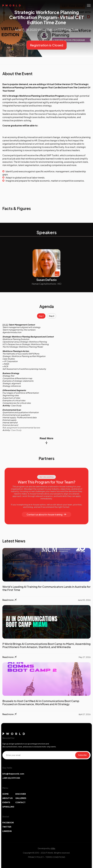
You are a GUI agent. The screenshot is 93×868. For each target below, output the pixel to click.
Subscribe (82, 755)
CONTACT (20, 802)
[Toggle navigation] (89, 5)
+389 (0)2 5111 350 (11, 778)
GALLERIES (21, 798)
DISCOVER (21, 794)
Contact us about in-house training (46, 514)
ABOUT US (8, 798)
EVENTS (6, 802)
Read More (46, 441)
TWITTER (7, 827)
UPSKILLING (8, 807)
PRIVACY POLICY (36, 857)
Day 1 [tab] (41, 316)
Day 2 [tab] (52, 316)
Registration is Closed (47, 45)
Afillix (53, 848)
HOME (6, 794)
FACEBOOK (8, 823)
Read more (10, 600)
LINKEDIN (7, 831)
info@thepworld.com (13, 774)
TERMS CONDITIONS (55, 857)
